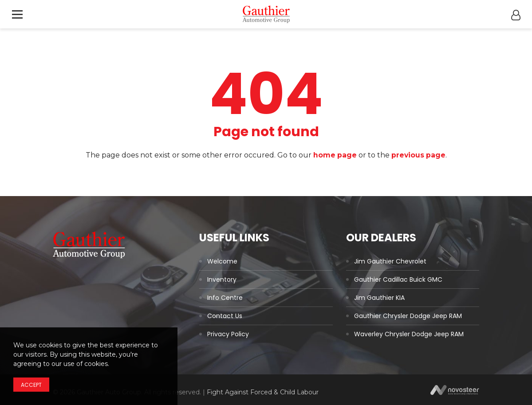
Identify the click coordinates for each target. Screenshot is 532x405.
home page (334, 155)
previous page (418, 155)
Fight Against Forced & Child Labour (263, 392)
